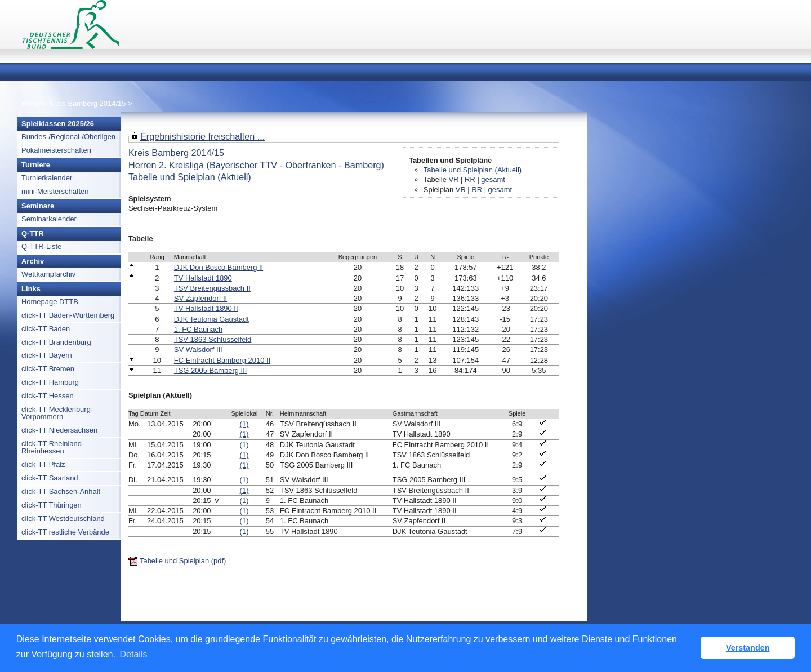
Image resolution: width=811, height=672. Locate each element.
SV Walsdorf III (198, 350)
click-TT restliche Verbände (65, 532)
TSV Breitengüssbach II (212, 288)
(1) (244, 424)
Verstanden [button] (748, 648)
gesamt (493, 179)
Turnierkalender (47, 178)
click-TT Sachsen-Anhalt (61, 491)
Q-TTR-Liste (41, 246)
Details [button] (134, 654)
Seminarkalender (49, 219)
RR (470, 179)
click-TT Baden (46, 329)
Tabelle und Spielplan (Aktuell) (473, 170)
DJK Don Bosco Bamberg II (219, 267)
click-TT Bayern (47, 355)
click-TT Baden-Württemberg (68, 315)
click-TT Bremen (48, 369)
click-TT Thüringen (52, 505)
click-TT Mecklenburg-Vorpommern (57, 413)
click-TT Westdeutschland (63, 519)
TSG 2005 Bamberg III (211, 370)
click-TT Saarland (50, 478)
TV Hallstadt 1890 (203, 278)
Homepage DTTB (50, 302)
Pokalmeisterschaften (56, 150)
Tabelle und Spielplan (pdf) (183, 561)
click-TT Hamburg (50, 382)
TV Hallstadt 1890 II (206, 308)
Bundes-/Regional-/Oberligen (68, 137)
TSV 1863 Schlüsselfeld (213, 339)
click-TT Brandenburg (56, 342)
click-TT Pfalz (43, 464)
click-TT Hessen (48, 396)
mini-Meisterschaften (55, 191)
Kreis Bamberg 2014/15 (88, 103)
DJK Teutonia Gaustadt (211, 319)
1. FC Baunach (198, 329)
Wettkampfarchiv (48, 274)
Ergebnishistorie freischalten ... (202, 136)
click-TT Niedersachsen (59, 430)
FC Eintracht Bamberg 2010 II (222, 360)
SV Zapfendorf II (200, 298)
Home (31, 103)
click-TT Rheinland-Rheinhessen (53, 447)
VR (454, 179)
